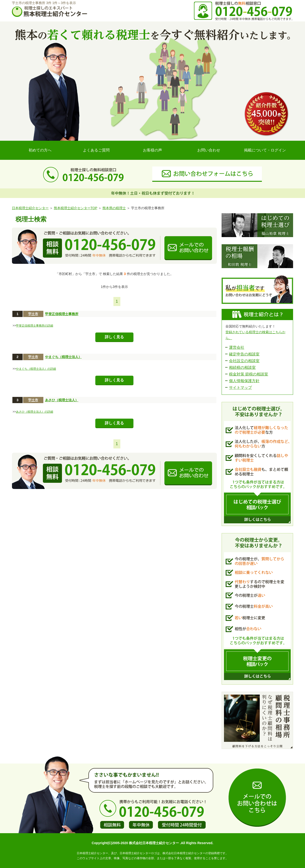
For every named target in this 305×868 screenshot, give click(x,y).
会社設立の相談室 (244, 361)
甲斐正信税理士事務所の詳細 (35, 326)
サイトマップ (240, 387)
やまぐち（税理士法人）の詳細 (36, 369)
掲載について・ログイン (265, 150)
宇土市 (33, 314)
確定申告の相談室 (244, 354)
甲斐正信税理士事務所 (62, 314)
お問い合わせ (209, 150)
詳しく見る (114, 337)
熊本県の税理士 (114, 208)
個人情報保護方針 (244, 381)
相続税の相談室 (242, 367)
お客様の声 (152, 150)
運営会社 (237, 347)
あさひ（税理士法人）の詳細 (35, 412)
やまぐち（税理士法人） (63, 357)
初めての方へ (40, 150)
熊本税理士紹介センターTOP (76, 208)
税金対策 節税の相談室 (249, 374)
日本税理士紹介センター (30, 208)
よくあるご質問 (96, 150)
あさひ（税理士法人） (62, 400)
